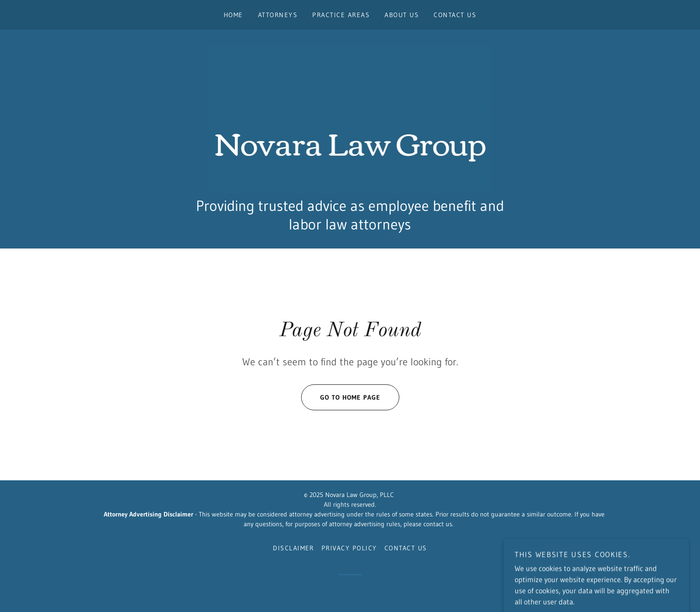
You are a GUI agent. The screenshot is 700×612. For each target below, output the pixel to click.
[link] (350, 118)
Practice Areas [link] (341, 15)
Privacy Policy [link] (349, 548)
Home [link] (233, 15)
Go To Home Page (341, 397)
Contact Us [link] (455, 15)
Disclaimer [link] (293, 548)
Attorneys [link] (278, 15)
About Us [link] (402, 15)
